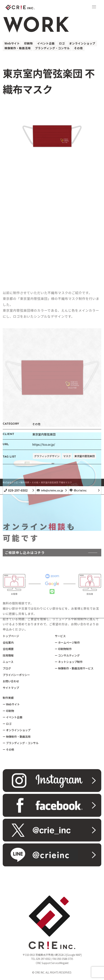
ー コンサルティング (67, 655)
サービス (60, 636)
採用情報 (8, 655)
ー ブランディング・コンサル (21, 743)
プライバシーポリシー (16, 675)
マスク (67, 456)
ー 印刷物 (8, 711)
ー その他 (8, 749)
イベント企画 (46, 43)
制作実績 (8, 698)
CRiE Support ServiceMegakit (52, 963)
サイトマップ (11, 688)
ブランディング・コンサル (52, 48)
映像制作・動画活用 (18, 48)
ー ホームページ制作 (67, 642)
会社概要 (8, 649)
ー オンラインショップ (17, 730)
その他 (78, 48)
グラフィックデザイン (47, 456)
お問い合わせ (11, 681)
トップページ (11, 636)
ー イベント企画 (13, 717)
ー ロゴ (7, 724)
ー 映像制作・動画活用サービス (74, 668)
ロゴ (62, 43)
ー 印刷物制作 (63, 649)
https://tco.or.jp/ (44, 444)
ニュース (8, 662)
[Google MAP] (74, 955)
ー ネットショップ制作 (69, 662)
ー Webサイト (11, 704)
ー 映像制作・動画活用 (17, 737)
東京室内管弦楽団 (85, 456)
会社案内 (8, 642)
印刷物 (28, 43)
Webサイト (12, 43)
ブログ (7, 668)
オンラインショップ (82, 43)
